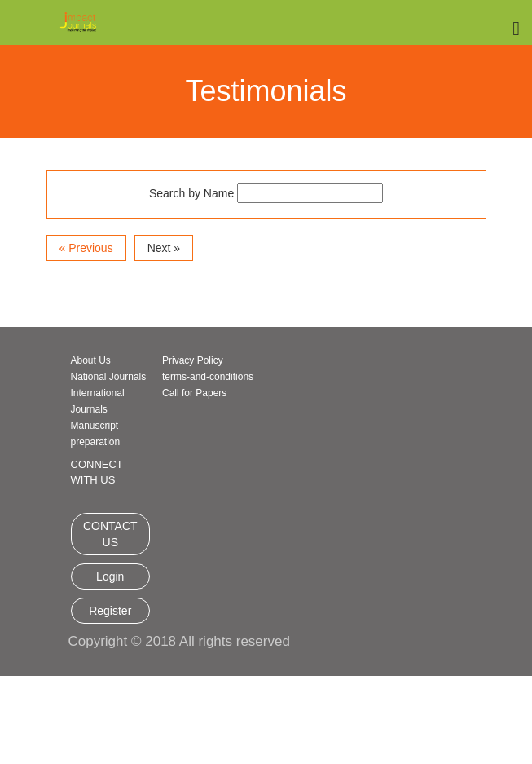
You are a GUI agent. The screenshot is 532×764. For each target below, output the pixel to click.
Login (110, 576)
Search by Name (191, 193)
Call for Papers (194, 393)
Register (110, 611)
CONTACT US (110, 534)
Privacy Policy (193, 360)
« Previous (86, 248)
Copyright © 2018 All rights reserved (179, 641)
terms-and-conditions (208, 377)
